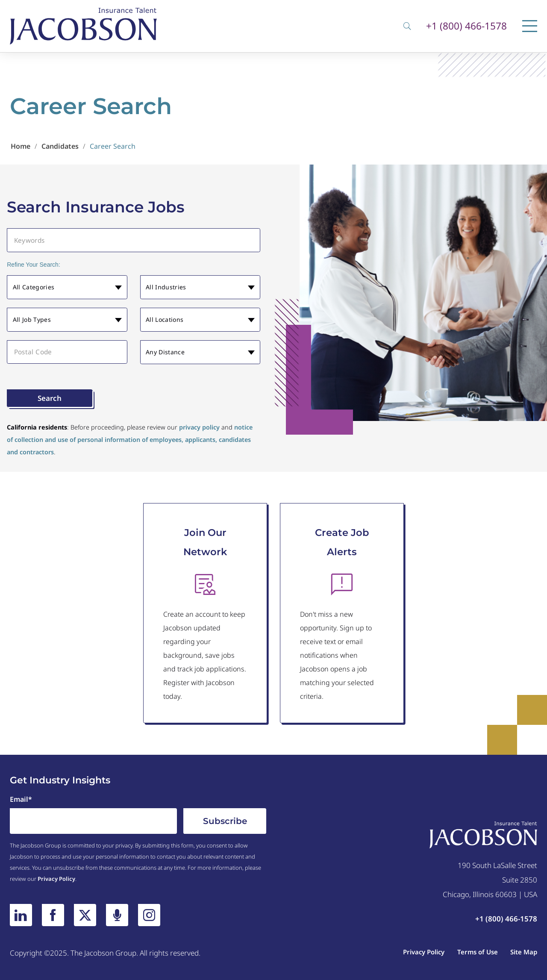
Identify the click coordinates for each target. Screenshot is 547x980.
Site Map (524, 952)
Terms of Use (478, 952)
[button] (67, 287)
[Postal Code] (67, 352)
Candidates (60, 146)
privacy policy (199, 427)
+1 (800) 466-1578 (466, 26)
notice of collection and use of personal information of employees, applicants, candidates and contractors (130, 440)
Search (50, 398)
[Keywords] (134, 240)
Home (21, 146)
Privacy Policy (56, 879)
